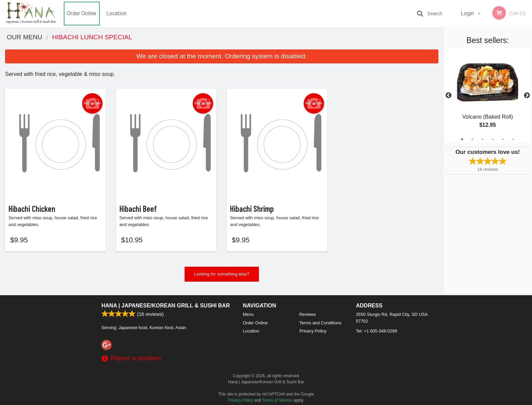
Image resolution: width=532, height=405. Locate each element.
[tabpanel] (488, 96)
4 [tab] (493, 139)
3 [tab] (482, 139)
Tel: (376, 331)
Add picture (92, 103)
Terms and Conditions (320, 323)
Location (116, 13)
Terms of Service (277, 400)
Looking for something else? (222, 276)
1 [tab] (462, 139)
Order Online (82, 13)
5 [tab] (503, 139)
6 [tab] (513, 139)
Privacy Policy (313, 331)
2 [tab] (472, 139)
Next (527, 96)
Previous (449, 96)
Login (467, 13)
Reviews (307, 314)
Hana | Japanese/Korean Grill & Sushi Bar (166, 306)
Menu (248, 314)
